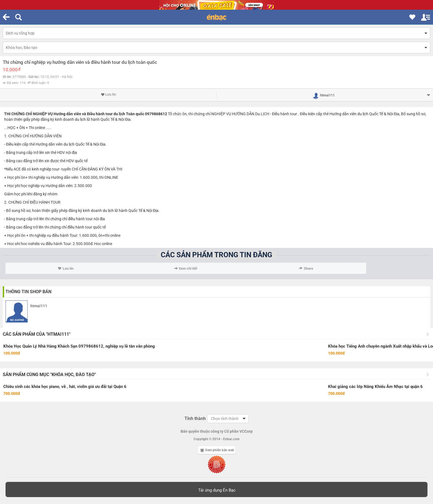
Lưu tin (108, 95)
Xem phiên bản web (217, 450)
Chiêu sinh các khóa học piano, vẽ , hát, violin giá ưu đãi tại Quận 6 (65, 387)
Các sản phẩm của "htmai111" (37, 334)
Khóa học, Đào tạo (22, 48)
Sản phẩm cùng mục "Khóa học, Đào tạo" (49, 375)
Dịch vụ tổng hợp (20, 33)
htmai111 (39, 306)
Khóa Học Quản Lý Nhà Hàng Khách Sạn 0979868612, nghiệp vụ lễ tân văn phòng (79, 346)
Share (306, 268)
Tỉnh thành (195, 418)
